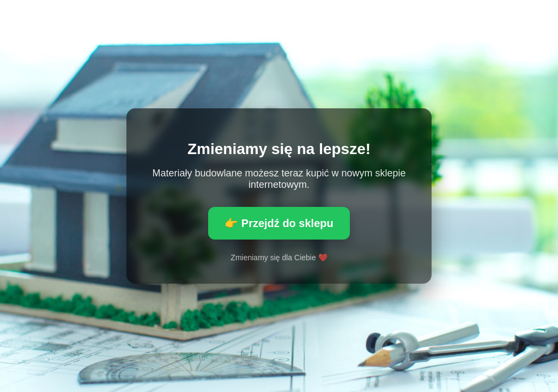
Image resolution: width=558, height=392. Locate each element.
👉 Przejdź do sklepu (279, 223)
